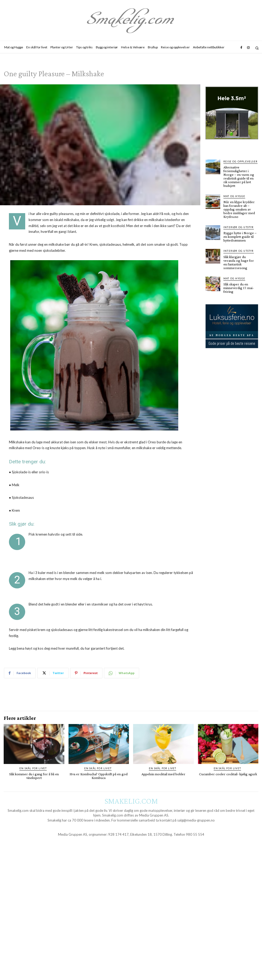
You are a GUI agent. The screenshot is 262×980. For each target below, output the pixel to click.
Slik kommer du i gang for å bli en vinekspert (34, 776)
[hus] (232, 143)
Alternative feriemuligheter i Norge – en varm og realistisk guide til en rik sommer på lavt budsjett (239, 176)
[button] (257, 48)
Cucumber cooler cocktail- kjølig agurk (228, 774)
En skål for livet (33, 768)
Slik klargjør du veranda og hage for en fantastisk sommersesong (239, 262)
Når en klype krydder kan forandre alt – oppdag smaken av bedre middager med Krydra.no (239, 209)
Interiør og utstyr (238, 227)
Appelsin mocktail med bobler (163, 774)
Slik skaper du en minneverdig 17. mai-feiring (239, 288)
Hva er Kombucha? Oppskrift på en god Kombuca (99, 776)
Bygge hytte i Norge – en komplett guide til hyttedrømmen (240, 237)
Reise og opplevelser (240, 161)
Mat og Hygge (234, 196)
